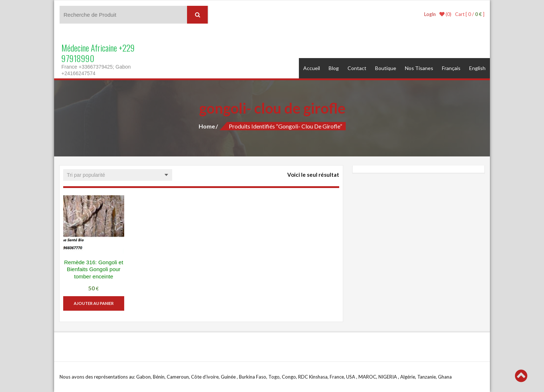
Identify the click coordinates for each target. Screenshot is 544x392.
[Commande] (118, 175)
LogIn (430, 14)
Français (451, 68)
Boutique (386, 68)
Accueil (312, 68)
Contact (357, 68)
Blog (334, 68)
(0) (445, 14)
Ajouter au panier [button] (94, 303)
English (477, 68)
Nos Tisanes (419, 68)
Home (207, 126)
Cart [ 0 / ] (470, 14)
